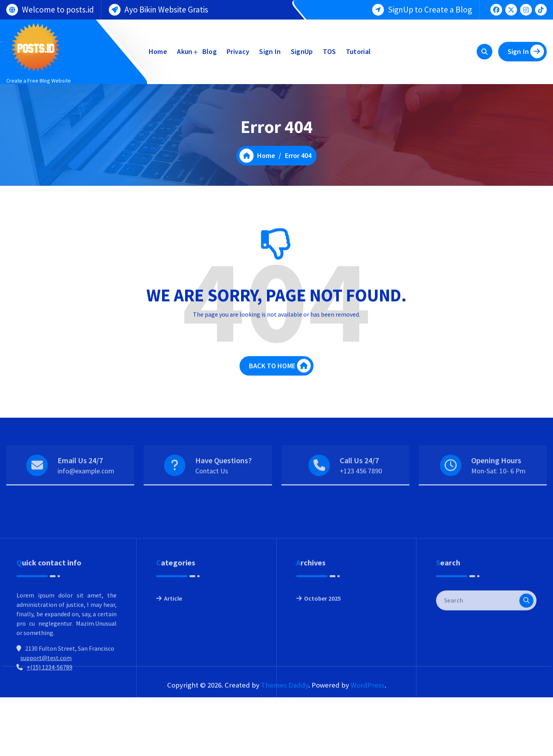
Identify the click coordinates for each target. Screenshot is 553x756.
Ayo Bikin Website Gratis (166, 9)
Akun (185, 51)
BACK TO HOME (280, 371)
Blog (210, 51)
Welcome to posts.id (58, 9)
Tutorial (358, 51)
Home (158, 51)
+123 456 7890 (361, 483)
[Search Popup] (485, 52)
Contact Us (212, 483)
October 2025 (322, 644)
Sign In (270, 51)
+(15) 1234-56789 (50, 713)
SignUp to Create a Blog (430, 9)
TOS (330, 51)
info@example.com (86, 483)
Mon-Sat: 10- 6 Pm (498, 483)
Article (173, 644)
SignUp (302, 51)
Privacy (238, 51)
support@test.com (46, 704)
